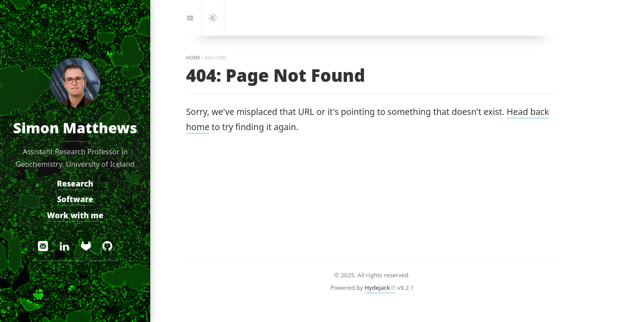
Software (75, 199)
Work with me (75, 215)
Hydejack (377, 288)
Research (75, 183)
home (193, 58)
